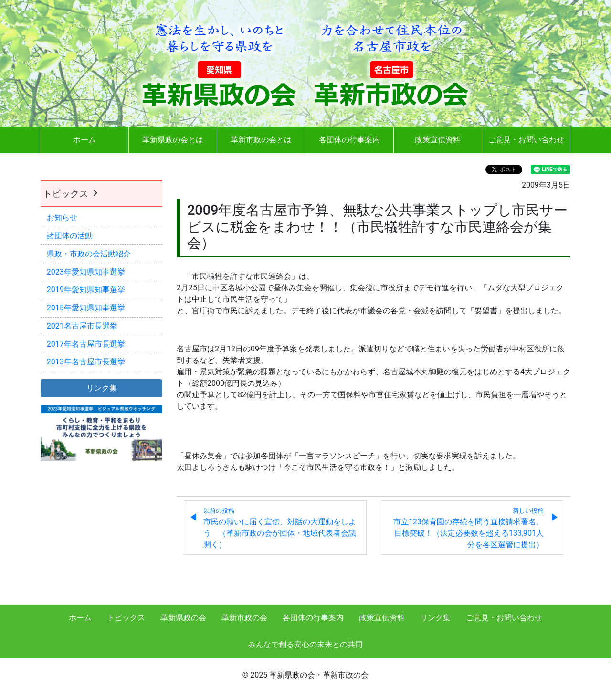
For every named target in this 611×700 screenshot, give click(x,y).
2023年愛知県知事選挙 (86, 272)
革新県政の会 (183, 618)
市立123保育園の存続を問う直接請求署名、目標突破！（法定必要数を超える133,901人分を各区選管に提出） (469, 528)
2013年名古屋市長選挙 (86, 362)
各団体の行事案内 (349, 140)
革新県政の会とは (173, 140)
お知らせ (62, 217)
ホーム (84, 140)
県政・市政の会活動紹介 (89, 254)
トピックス (72, 194)
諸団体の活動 (70, 236)
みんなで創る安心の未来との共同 (305, 644)
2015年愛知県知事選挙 (86, 308)
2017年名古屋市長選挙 (86, 344)
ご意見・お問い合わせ (526, 140)
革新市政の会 (244, 618)
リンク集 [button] (102, 388)
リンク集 (435, 618)
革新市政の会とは (261, 140)
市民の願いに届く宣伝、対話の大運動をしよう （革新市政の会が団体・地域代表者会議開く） (280, 528)
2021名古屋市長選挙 (82, 326)
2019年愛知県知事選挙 (86, 290)
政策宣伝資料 (438, 140)
